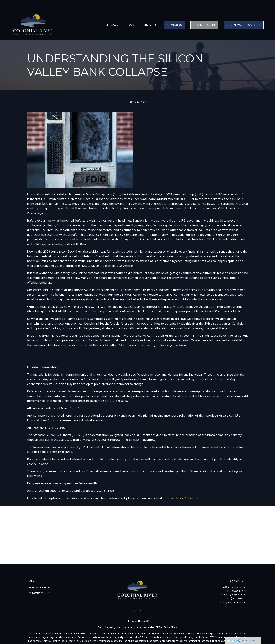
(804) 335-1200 (238, 587)
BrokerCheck (171, 627)
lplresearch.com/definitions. (182, 498)
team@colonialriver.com (233, 602)
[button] (112, 14)
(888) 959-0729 (238, 595)
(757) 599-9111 (239, 591)
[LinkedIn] (140, 611)
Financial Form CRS (140, 621)
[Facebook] (134, 611)
